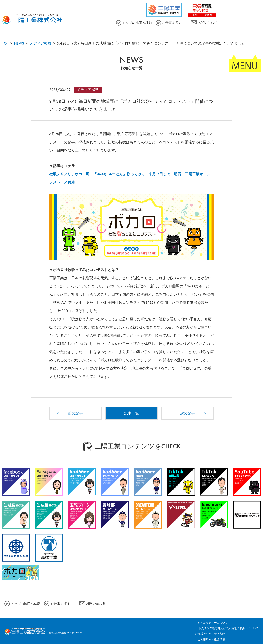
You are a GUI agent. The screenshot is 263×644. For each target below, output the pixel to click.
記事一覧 (131, 413)
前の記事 (75, 413)
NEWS (19, 43)
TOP (5, 43)
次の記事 (188, 413)
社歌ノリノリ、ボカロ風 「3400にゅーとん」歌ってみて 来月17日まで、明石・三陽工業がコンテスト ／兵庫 (130, 178)
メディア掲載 (40, 43)
